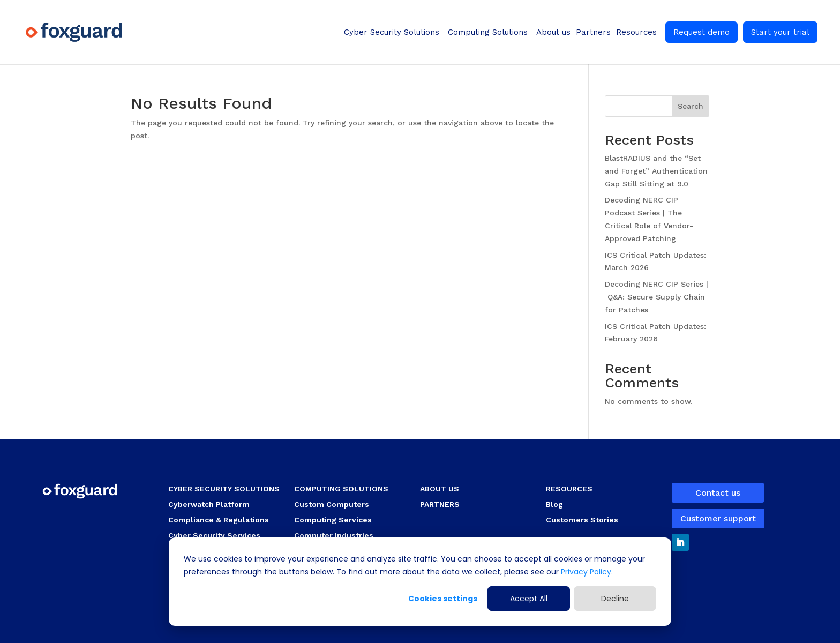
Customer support (718, 518)
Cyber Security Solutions (392, 32)
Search (691, 106)
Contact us (718, 493)
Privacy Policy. (586, 572)
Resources (636, 32)
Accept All (529, 599)
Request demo (702, 32)
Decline (615, 599)
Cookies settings (443, 599)
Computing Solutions (488, 32)
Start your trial (780, 32)
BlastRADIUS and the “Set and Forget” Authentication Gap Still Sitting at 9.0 (656, 171)
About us (553, 32)
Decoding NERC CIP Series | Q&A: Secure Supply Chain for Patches (657, 297)
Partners (593, 32)
